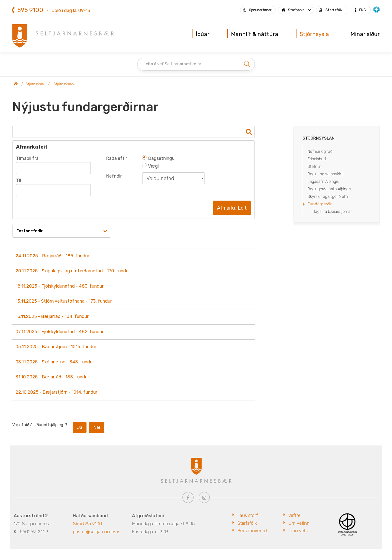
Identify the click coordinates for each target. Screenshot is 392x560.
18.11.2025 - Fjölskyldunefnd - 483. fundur (59, 286)
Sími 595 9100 (87, 524)
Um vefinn (299, 523)
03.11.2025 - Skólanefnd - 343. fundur (55, 362)
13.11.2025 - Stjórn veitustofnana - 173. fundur (64, 301)
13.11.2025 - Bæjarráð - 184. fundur (52, 316)
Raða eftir (116, 158)
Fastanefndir (30, 231)
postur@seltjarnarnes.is (96, 532)
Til (18, 180)
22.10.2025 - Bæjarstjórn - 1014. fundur (56, 392)
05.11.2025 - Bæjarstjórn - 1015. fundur (56, 347)
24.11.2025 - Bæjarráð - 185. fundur (52, 256)
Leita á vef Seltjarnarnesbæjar (172, 64)
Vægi (150, 166)
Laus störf (247, 515)
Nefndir (114, 176)
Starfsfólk (247, 523)
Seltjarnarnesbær (16, 84)
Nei (97, 427)
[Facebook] (188, 497)
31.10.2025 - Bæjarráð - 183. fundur (52, 377)
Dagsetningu (158, 158)
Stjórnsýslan (64, 84)
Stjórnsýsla (35, 84)
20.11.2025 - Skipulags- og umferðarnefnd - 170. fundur (73, 271)
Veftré (294, 515)
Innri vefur (299, 531)
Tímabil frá (27, 158)
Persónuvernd (252, 531)
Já (80, 427)
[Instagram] (204, 497)
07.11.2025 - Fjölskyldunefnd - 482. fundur (59, 332)
